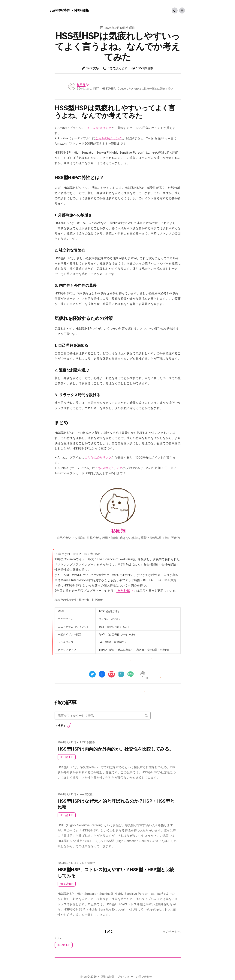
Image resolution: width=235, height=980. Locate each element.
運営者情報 (108, 977)
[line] (132, 674)
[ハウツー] (70, 10)
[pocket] (111, 674)
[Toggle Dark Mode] (175, 10)
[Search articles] (103, 716)
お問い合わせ (144, 977)
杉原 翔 (81, 84)
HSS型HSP (67, 757)
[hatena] (121, 674)
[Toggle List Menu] (182, 10)
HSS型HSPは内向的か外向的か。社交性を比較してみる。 (116, 749)
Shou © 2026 (89, 977)
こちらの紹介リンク (98, 128)
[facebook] (102, 674)
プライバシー (125, 977)
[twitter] (92, 674)
